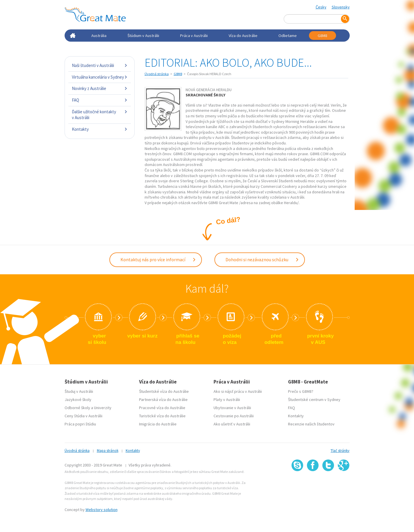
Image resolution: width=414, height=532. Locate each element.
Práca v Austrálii (194, 36)
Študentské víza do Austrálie (164, 391)
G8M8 (323, 36)
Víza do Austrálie (243, 36)
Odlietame (288, 36)
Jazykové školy (78, 400)
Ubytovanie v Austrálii (232, 408)
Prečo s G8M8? (301, 391)
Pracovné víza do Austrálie (162, 408)
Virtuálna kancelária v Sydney (100, 77)
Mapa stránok (108, 451)
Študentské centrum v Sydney (314, 400)
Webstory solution (102, 510)
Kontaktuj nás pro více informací (158, 259)
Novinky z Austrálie (100, 88)
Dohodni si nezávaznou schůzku (262, 259)
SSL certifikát (328, 484)
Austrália (99, 36)
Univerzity (103, 408)
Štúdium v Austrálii (143, 36)
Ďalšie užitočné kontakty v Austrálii (100, 115)
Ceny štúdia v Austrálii (83, 416)
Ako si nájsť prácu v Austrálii (238, 391)
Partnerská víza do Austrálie (163, 400)
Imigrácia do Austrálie (158, 424)
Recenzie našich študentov (311, 424)
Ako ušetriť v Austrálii (232, 424)
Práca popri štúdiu (80, 424)
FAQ (100, 100)
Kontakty (100, 129)
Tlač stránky (340, 451)
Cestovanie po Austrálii (234, 416)
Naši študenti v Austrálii (100, 65)
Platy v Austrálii (227, 400)
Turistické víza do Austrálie (162, 416)
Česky (321, 7)
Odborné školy (77, 408)
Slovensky (341, 7)
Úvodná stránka (157, 74)
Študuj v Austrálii (79, 391)
